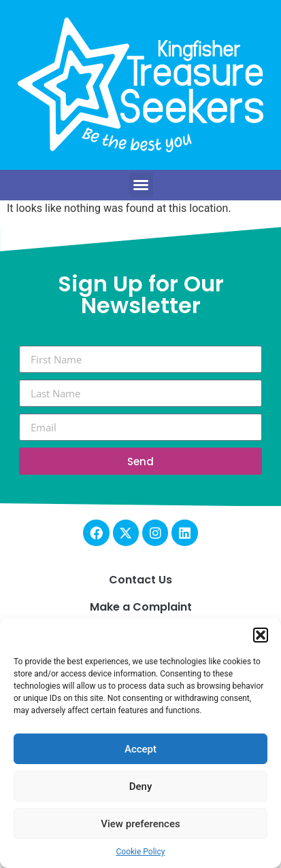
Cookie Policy (141, 852)
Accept (140, 749)
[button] (261, 635)
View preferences (140, 824)
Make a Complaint (141, 607)
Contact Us (140, 580)
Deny (141, 786)
